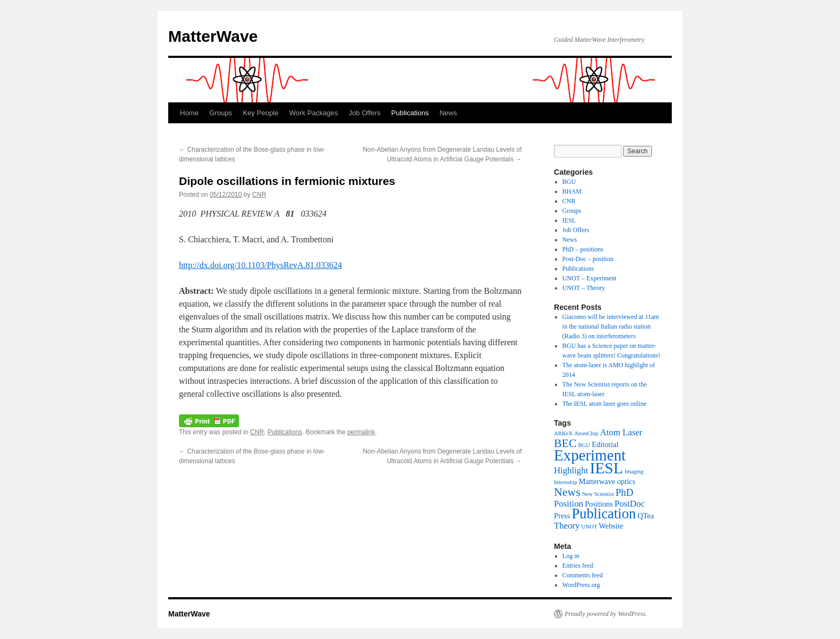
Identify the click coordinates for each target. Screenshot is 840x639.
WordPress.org (581, 585)
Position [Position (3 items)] (569, 504)
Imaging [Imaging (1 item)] (634, 471)
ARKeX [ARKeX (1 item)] (563, 433)
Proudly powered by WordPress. (606, 614)
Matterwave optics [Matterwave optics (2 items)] (607, 481)
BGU (569, 182)
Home (189, 113)
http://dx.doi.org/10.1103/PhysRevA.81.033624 (260, 265)
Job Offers (365, 113)
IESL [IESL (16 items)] (606, 468)
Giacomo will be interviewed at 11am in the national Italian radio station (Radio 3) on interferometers (611, 326)
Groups (221, 113)
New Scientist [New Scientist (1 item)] (598, 494)
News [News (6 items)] (567, 492)
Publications (410, 113)
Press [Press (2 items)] (562, 516)
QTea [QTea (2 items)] (646, 516)
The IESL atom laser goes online (605, 404)
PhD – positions (583, 249)
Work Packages (314, 113)
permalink (361, 432)
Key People (261, 113)
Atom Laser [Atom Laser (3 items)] (621, 432)
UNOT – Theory (584, 288)
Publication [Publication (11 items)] (604, 514)
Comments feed (583, 575)
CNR (259, 195)
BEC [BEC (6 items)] (565, 443)
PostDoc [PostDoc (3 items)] (630, 504)
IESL (569, 220)
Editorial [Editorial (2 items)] (605, 444)
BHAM (572, 191)
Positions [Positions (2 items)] (599, 504)
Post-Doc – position (588, 259)
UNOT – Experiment (590, 278)
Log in (571, 556)
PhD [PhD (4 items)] (624, 492)
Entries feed (578, 566)
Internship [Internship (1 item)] (565, 482)
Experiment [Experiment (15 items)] (590, 455)
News (448, 113)
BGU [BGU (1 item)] (584, 445)
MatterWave (213, 36)
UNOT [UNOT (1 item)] (589, 527)
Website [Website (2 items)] (611, 526)
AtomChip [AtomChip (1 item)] (586, 433)
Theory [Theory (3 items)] (567, 526)
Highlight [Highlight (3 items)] (571, 470)
